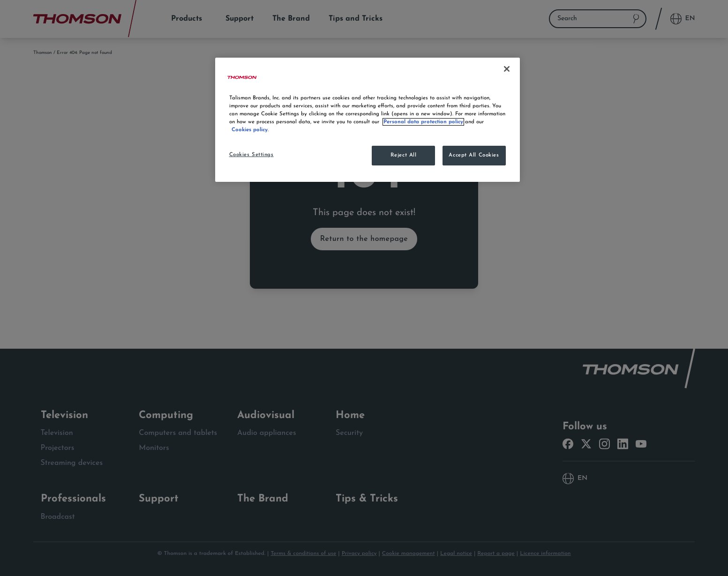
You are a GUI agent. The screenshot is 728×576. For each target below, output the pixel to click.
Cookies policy (250, 130)
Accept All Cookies (474, 155)
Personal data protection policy (423, 122)
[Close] (507, 69)
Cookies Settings (251, 155)
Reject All (404, 155)
